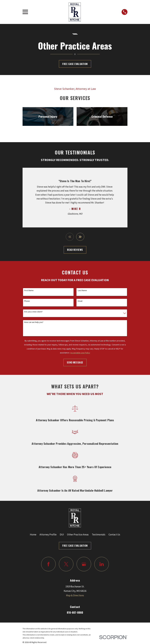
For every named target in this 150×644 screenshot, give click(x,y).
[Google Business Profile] (84, 564)
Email (80, 301)
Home (33, 535)
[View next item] (80, 237)
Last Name (82, 290)
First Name (29, 290)
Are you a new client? (33, 312)
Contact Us (114, 535)
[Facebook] (48, 564)
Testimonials (99, 535)
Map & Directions (75, 595)
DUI (62, 535)
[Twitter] (66, 564)
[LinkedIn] (102, 564)
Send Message (75, 362)
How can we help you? (34, 322)
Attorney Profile (48, 535)
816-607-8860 (75, 612)
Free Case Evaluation (75, 64)
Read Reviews (75, 250)
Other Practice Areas (78, 535)
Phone (27, 301)
